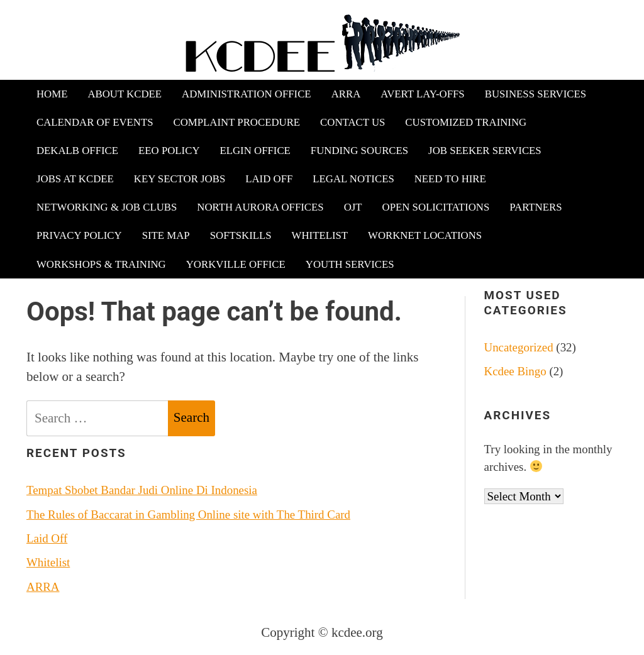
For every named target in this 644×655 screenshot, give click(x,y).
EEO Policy (169, 151)
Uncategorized (519, 347)
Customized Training (466, 122)
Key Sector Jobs (180, 179)
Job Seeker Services (485, 151)
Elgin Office (255, 151)
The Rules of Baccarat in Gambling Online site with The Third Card (188, 515)
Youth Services (350, 264)
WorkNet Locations (425, 235)
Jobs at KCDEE (75, 179)
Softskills (241, 235)
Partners (536, 207)
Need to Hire (450, 179)
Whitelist (320, 235)
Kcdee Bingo (515, 371)
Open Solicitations (436, 207)
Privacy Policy (79, 235)
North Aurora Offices (260, 207)
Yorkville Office (236, 264)
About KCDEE (125, 94)
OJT (353, 207)
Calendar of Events (95, 122)
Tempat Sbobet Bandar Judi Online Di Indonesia (142, 490)
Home (52, 94)
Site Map (166, 235)
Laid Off (269, 179)
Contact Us (353, 122)
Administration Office (247, 94)
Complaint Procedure (237, 122)
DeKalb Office (77, 151)
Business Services (536, 94)
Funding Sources (359, 151)
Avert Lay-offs (422, 94)
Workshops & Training (101, 264)
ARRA (346, 94)
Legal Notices (353, 179)
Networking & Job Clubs (107, 207)
